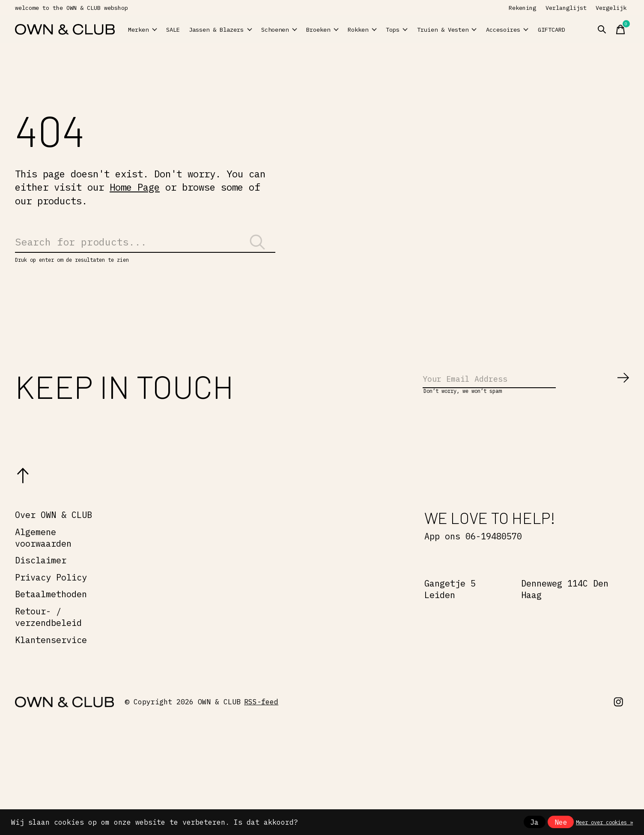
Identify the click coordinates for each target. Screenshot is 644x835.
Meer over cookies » (604, 822)
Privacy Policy (51, 590)
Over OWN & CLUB (54, 528)
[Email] (526, 390)
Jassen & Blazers (227, 29)
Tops (427, 30)
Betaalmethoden (51, 607)
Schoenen (281, 30)
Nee (561, 822)
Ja (534, 822)
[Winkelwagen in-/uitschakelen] (635, 30)
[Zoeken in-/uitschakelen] (616, 30)
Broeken (335, 30)
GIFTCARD (582, 30)
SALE (186, 30)
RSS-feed (261, 715)
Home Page (135, 187)
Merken (147, 30)
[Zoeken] (145, 246)
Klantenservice (51, 653)
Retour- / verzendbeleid (48, 630)
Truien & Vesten (471, 29)
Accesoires (526, 30)
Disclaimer (41, 573)
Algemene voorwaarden (43, 551)
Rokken (385, 30)
